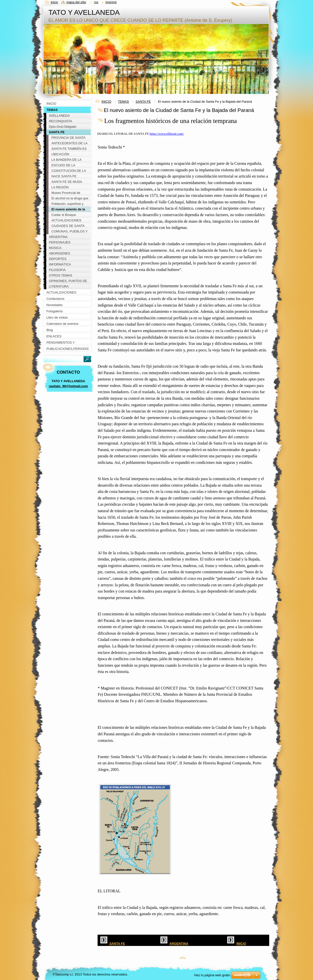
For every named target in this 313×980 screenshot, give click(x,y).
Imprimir (111, 2)
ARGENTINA (179, 944)
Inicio (54, 2)
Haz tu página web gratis (212, 975)
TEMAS (123, 102)
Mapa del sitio (76, 2)
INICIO (106, 102)
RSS (96, 2)
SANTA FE (143, 102)
